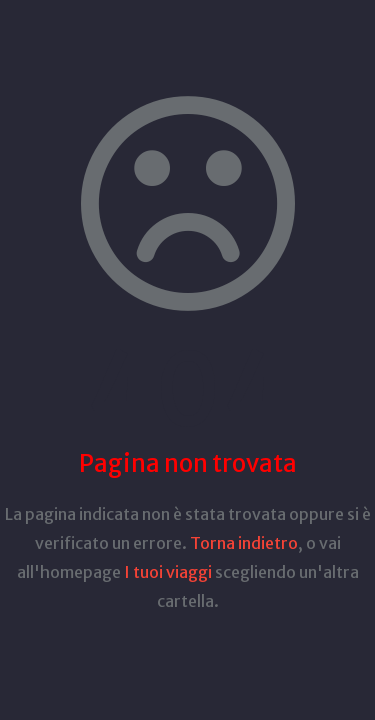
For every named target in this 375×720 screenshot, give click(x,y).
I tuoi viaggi (168, 572)
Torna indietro (244, 543)
